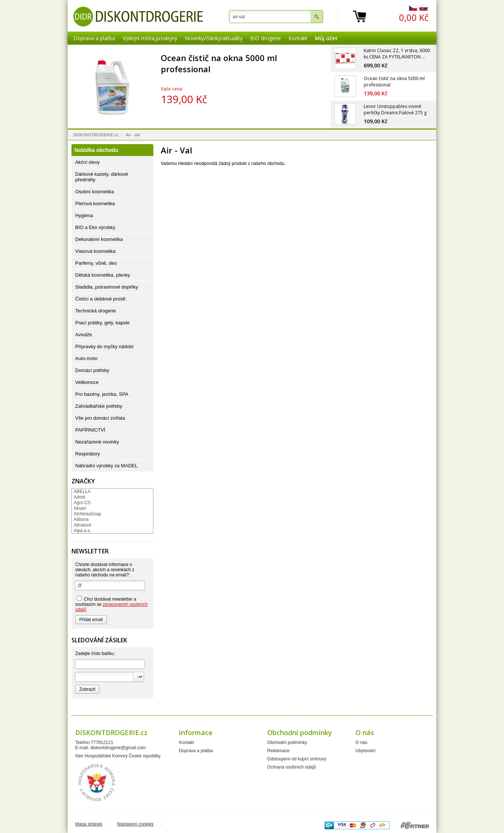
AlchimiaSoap (87, 514)
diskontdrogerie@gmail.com (118, 748)
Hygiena (84, 215)
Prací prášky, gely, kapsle (102, 323)
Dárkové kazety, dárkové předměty (102, 177)
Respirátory (87, 454)
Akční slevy (87, 162)
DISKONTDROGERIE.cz (96, 135)
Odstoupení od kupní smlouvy (297, 759)
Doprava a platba (94, 38)
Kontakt (298, 38)
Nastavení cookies (135, 824)
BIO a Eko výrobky (95, 227)
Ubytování (366, 751)
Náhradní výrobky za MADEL (106, 466)
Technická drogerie (95, 311)
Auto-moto (86, 358)
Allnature (82, 525)
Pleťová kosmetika (95, 204)
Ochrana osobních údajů (292, 767)
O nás (361, 743)
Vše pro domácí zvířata (100, 418)
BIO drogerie (266, 38)
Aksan (80, 508)
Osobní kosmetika (95, 192)
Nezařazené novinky (97, 442)
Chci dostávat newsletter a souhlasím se (111, 604)
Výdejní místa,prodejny (150, 38)
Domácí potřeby (92, 370)
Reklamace (278, 751)
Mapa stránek (89, 824)
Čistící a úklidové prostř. (101, 299)
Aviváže (84, 335)
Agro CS (82, 503)
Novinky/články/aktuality (214, 38)
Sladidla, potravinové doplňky (107, 287)
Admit (79, 497)
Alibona (81, 519)
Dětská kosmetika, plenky (103, 275)
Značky (83, 481)
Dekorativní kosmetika (99, 239)
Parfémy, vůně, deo (96, 263)
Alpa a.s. (82, 531)
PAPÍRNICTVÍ (90, 430)
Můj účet (326, 38)
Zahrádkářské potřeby (99, 406)
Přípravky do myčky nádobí (104, 346)
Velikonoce (87, 382)
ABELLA (82, 492)
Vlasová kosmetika (95, 251)
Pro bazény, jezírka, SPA (102, 394)
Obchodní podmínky (287, 743)
